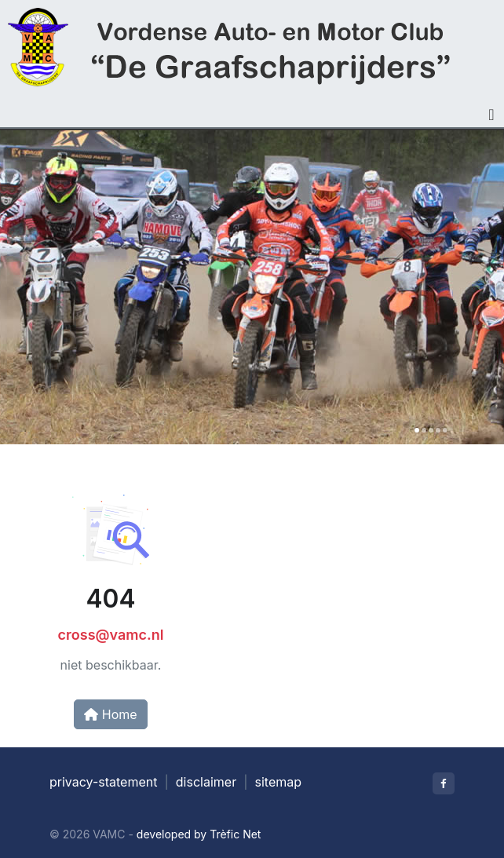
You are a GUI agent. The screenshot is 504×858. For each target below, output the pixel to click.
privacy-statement (103, 782)
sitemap (279, 782)
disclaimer (206, 782)
